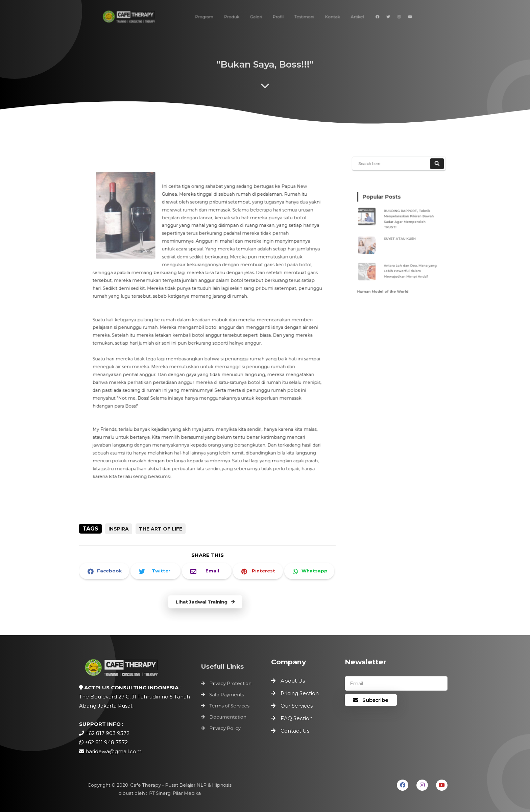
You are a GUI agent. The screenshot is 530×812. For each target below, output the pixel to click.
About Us (293, 681)
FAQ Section (297, 718)
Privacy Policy (225, 727)
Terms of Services (230, 706)
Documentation (228, 716)
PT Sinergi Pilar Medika (174, 793)
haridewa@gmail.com (114, 751)
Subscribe (371, 700)
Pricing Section (300, 693)
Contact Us (295, 731)
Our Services (297, 706)
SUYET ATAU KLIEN (400, 238)
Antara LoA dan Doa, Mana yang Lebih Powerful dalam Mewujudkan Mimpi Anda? (409, 266)
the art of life (161, 529)
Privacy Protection (230, 685)
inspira (119, 529)
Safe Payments (227, 695)
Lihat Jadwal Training (205, 602)
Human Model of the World (385, 284)
